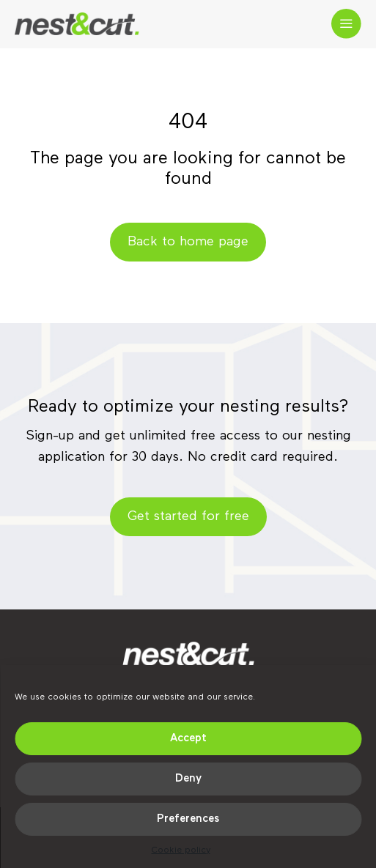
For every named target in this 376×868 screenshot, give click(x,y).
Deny (188, 778)
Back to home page (188, 242)
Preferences (188, 819)
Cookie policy (181, 850)
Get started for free (188, 516)
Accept (188, 738)
